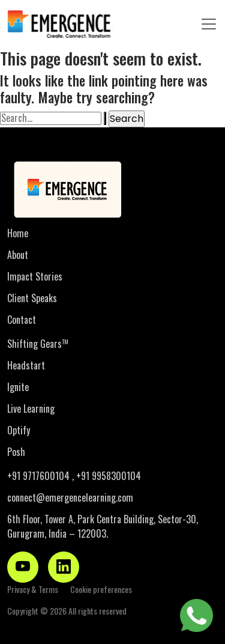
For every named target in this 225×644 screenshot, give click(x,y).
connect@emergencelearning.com (70, 497)
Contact (22, 320)
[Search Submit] (105, 118)
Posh (16, 452)
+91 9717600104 (40, 476)
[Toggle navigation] (209, 24)
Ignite (18, 387)
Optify (19, 430)
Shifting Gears (38, 344)
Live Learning (31, 409)
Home (18, 233)
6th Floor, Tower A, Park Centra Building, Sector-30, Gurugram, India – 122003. (103, 526)
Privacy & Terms (33, 589)
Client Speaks (32, 298)
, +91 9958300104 (106, 476)
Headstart (26, 365)
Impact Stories (35, 276)
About (18, 255)
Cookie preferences (101, 589)
